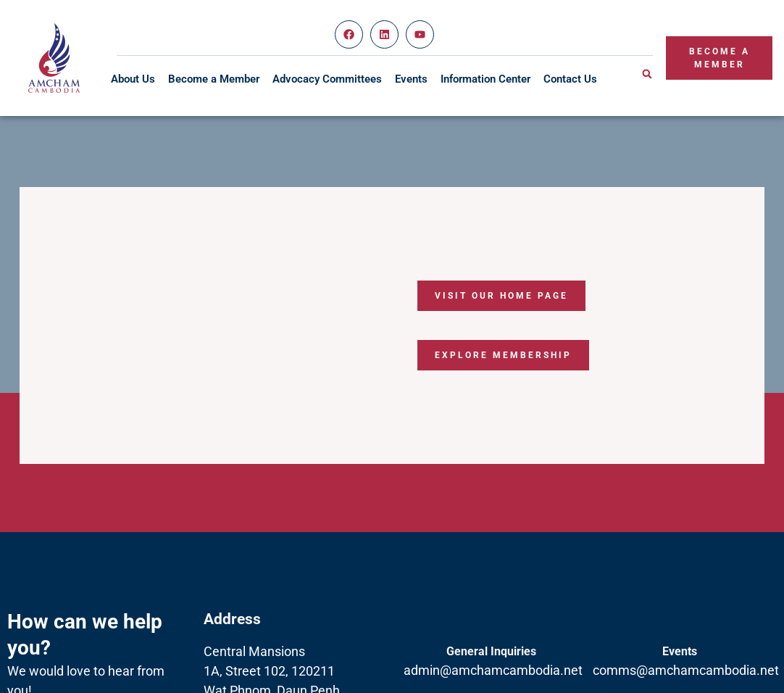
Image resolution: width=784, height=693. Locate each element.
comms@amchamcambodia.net (686, 670)
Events (411, 79)
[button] (647, 74)
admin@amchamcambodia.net (493, 670)
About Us (133, 79)
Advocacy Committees (327, 79)
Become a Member (214, 79)
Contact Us (570, 79)
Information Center (485, 79)
